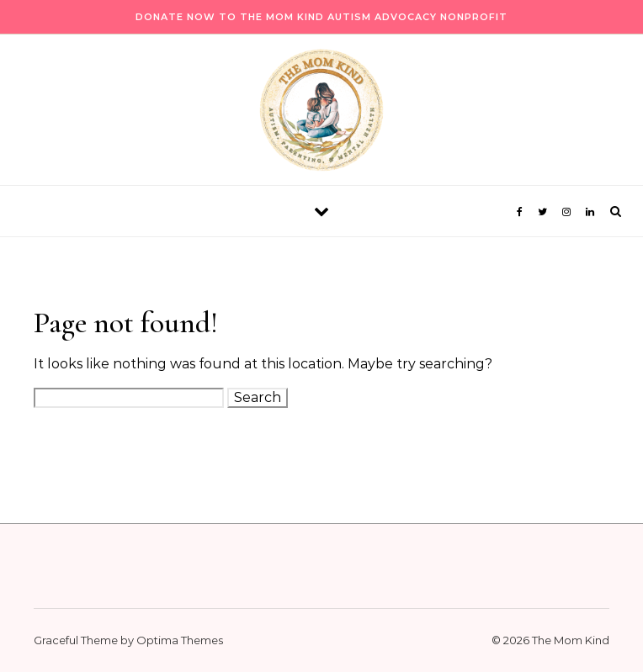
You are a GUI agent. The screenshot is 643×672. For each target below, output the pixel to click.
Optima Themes (180, 640)
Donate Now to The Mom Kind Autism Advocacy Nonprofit (321, 17)
